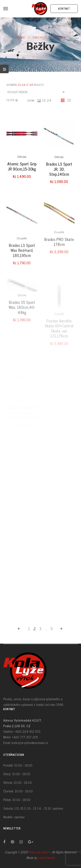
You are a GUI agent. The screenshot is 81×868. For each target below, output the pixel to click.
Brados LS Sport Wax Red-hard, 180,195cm (22, 261)
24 (49, 100)
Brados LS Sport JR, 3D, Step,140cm (59, 172)
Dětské (22, 158)
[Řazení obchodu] (36, 92)
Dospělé (22, 248)
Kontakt (64, 9)
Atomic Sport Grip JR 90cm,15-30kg (22, 168)
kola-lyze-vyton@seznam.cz (30, 743)
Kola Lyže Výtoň (38, 852)
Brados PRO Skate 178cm (59, 254)
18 (44, 100)
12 (39, 100)
